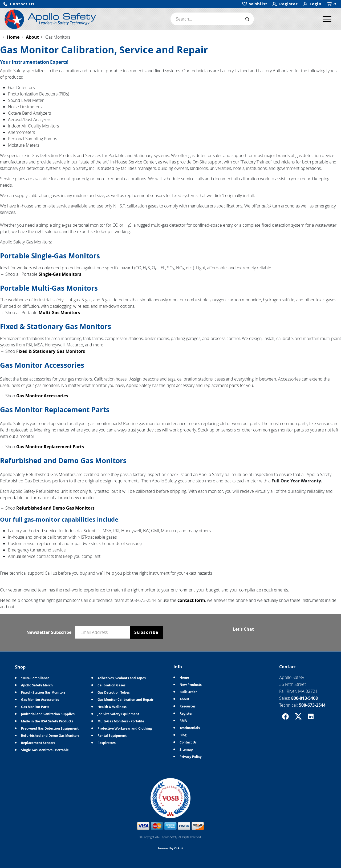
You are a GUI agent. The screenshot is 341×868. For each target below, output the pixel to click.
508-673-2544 (312, 705)
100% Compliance (35, 678)
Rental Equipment (112, 736)
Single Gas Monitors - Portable (45, 750)
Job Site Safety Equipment (118, 714)
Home (184, 677)
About (184, 699)
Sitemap (186, 749)
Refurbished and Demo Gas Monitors (55, 508)
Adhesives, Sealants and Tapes (122, 678)
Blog (183, 735)
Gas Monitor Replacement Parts (50, 447)
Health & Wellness (112, 707)
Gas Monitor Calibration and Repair (125, 700)
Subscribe (146, 632)
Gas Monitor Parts (35, 707)
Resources (188, 706)
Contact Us (188, 742)
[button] (19, 4)
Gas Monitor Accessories (42, 396)
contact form (191, 600)
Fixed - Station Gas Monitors (43, 692)
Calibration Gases (111, 685)
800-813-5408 (305, 698)
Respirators (107, 743)
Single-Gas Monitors (60, 274)
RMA (183, 721)
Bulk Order (188, 692)
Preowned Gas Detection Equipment (50, 728)
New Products (191, 685)
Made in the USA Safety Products (47, 721)
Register (186, 713)
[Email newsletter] (104, 632)
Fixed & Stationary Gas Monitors (51, 351)
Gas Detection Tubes (114, 692)
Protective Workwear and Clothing (125, 728)
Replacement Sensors (38, 743)
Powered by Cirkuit (170, 848)
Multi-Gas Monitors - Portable (121, 721)
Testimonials (190, 728)
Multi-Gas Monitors (59, 313)
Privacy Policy (191, 757)
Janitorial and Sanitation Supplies (48, 714)
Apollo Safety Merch (37, 685)
